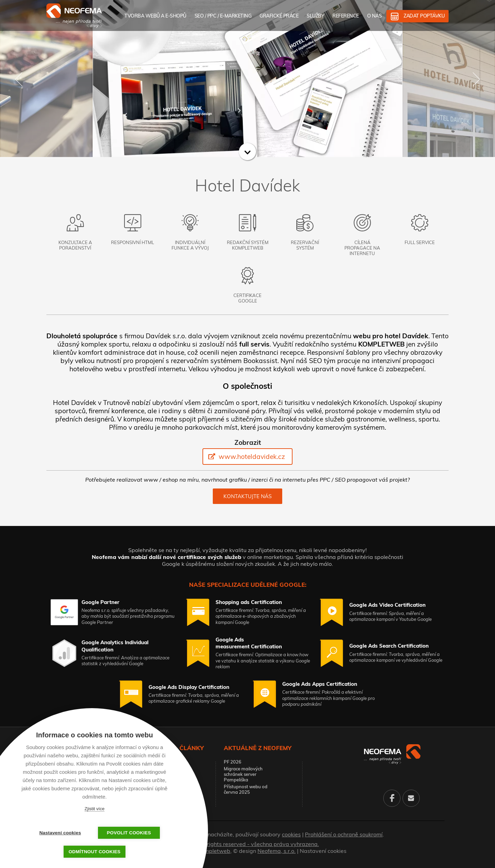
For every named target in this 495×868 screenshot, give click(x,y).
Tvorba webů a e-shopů (155, 16)
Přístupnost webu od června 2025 (246, 789)
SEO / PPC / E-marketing (223, 16)
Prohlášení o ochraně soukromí (344, 834)
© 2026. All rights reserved (248, 844)
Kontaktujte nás (247, 496)
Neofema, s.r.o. (277, 851)
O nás (375, 16)
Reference (346, 16)
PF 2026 (233, 762)
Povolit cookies (129, 833)
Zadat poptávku (424, 16)
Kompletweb (214, 851)
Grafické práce (279, 16)
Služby (315, 16)
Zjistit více (95, 809)
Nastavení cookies (323, 851)
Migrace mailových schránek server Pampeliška (243, 774)
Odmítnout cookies (94, 852)
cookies (291, 834)
